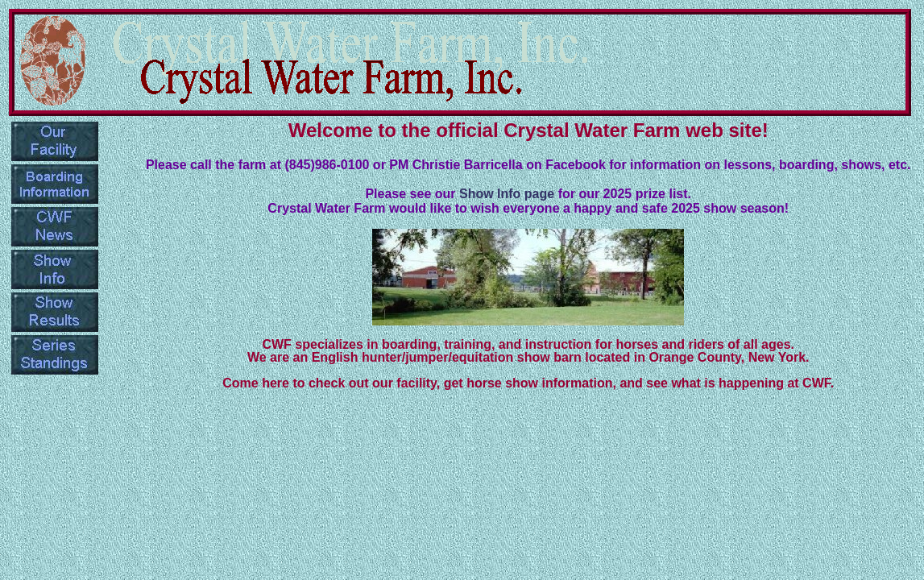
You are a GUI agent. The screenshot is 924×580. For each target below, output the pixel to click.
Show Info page (509, 194)
